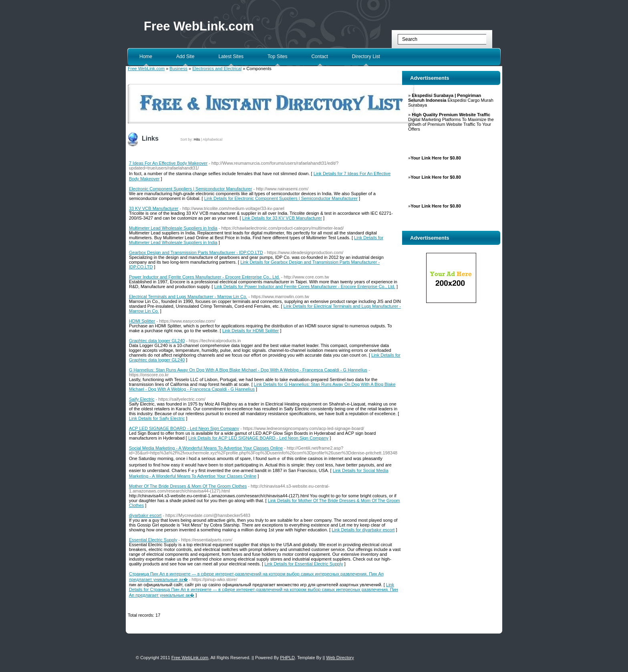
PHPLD (287, 658)
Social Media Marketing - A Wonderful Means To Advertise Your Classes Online (206, 448)
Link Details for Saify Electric (157, 418)
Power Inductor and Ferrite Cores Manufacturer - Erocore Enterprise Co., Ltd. (204, 277)
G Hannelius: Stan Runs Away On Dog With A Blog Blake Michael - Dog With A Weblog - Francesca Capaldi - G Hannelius (248, 370)
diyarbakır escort (145, 515)
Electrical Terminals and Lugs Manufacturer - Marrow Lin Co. (188, 297)
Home (146, 57)
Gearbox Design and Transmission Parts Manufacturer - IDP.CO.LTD (196, 252)
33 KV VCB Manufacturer (154, 208)
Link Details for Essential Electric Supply (304, 564)
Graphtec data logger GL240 (157, 341)
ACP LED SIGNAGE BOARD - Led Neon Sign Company (184, 428)
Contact (319, 57)
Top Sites (277, 57)
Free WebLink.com (199, 26)
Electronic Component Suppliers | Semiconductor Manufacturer (190, 189)
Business (178, 69)
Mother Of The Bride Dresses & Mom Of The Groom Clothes (188, 486)
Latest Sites (231, 57)
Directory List (366, 57)
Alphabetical (212, 139)
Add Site (185, 57)
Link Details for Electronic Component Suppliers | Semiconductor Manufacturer (281, 198)
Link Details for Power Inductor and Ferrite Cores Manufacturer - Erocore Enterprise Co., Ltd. (305, 287)
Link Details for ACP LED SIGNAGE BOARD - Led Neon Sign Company (258, 438)
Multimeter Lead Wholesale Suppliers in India (173, 228)
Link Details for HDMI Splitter (251, 331)
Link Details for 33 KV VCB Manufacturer (282, 218)
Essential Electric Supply (153, 540)
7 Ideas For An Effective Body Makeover (168, 163)
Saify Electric (142, 399)
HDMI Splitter (142, 321)
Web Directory (340, 658)
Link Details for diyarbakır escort (363, 530)
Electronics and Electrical (217, 69)
